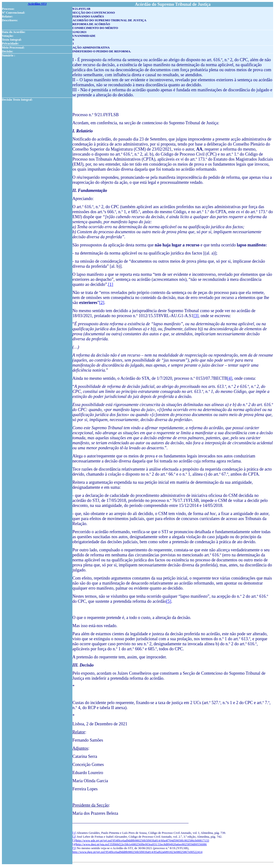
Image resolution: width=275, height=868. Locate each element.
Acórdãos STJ (37, 4)
